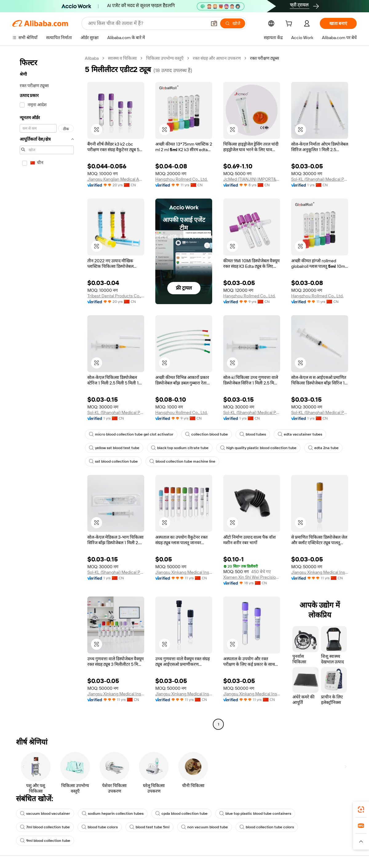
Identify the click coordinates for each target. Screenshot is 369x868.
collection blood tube (206, 434)
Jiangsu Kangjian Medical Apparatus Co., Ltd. (116, 179)
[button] (214, 23)
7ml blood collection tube (45, 827)
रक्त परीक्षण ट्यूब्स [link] (264, 58)
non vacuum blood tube (204, 827)
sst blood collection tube (113, 461)
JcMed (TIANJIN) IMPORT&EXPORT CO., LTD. (252, 179)
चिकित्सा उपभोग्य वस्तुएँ (165, 58)
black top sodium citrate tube (180, 448)
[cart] (290, 24)
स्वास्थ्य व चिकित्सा (122, 58)
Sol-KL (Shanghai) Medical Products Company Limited (320, 179)
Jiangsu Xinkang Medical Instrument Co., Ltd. (184, 572)
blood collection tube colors (267, 827)
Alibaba (92, 58)
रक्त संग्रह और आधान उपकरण (217, 58)
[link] (361, 810)
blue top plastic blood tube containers (255, 814)
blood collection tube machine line (182, 461)
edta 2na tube (323, 448)
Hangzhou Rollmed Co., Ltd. (181, 179)
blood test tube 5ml (149, 827)
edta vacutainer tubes (300, 434)
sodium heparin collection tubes (113, 814)
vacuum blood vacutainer (45, 814)
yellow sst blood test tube (114, 448)
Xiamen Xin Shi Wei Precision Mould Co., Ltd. (252, 577)
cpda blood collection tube (181, 814)
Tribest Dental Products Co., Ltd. (116, 296)
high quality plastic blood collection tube (258, 448)
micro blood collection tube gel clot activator (131, 434)
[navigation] (47, 392)
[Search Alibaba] (147, 23)
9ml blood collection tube (45, 841)
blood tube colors (100, 827)
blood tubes (253, 434)
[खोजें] (233, 23)
